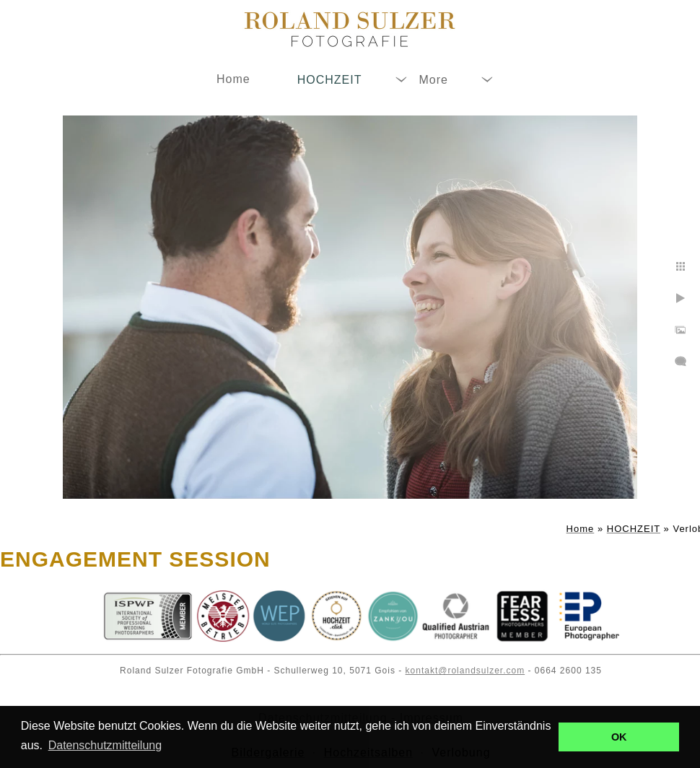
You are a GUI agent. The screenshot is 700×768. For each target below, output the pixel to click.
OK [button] (619, 737)
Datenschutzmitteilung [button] (105, 745)
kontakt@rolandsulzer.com (465, 671)
